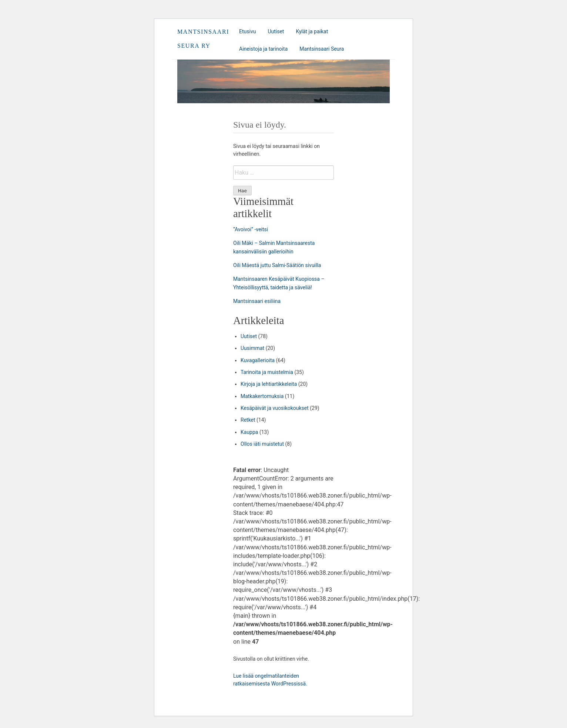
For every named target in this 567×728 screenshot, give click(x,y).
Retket (248, 420)
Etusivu (247, 31)
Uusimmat (252, 348)
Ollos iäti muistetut (262, 444)
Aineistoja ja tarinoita (263, 49)
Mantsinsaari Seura (322, 49)
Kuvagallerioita (258, 360)
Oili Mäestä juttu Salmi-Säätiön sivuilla (277, 265)
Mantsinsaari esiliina (257, 301)
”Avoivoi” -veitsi (251, 229)
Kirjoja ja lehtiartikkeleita (269, 384)
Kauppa (249, 432)
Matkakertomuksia (262, 396)
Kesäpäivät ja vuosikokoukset (275, 408)
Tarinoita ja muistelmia (267, 372)
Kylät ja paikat (312, 31)
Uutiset (276, 31)
